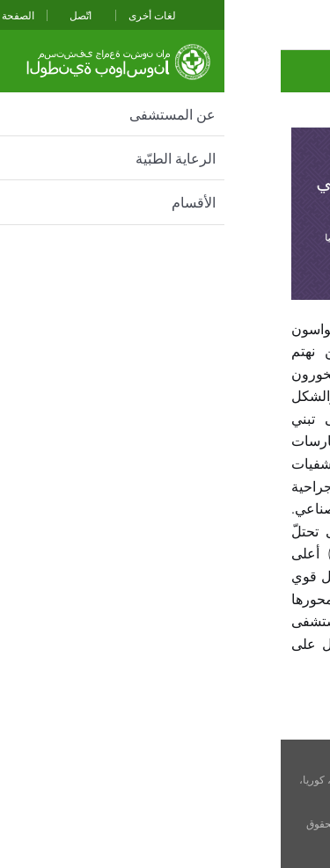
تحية (305, 71)
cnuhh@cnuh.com (181, 809)
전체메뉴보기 (22, 25)
